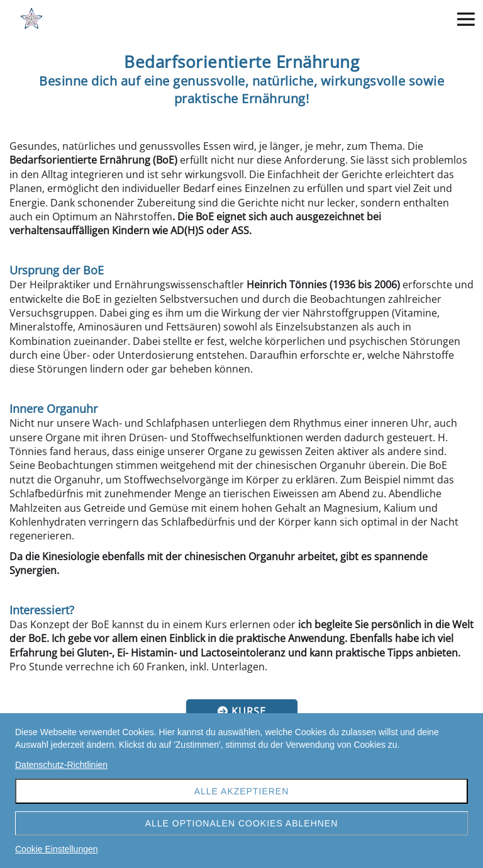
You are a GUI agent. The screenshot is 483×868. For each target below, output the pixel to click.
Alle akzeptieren (242, 791)
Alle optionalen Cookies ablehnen (242, 823)
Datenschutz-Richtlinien (61, 765)
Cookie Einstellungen (57, 849)
